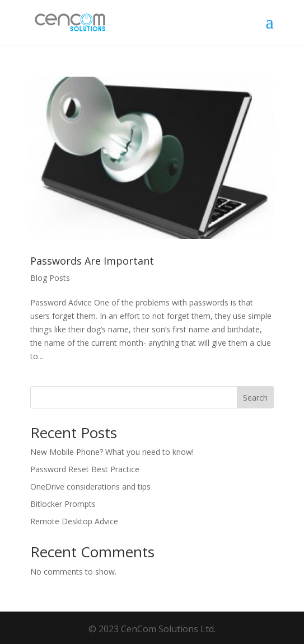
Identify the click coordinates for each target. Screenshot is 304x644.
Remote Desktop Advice (74, 521)
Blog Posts (50, 278)
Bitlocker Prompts (63, 504)
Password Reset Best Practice (85, 469)
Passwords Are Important (92, 261)
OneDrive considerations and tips (90, 486)
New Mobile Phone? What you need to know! (112, 452)
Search (255, 398)
